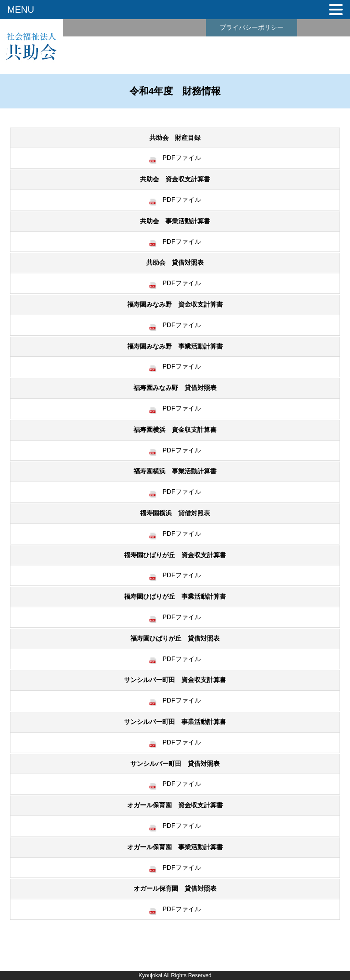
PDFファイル (175, 158)
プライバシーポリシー (252, 27)
